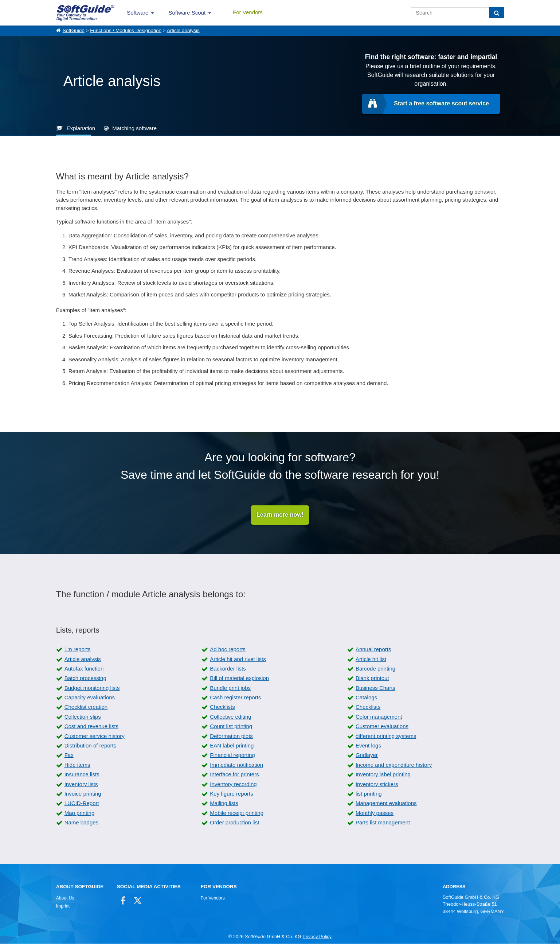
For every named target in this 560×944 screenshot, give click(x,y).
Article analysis (183, 30)
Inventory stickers (377, 784)
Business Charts (375, 688)
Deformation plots (231, 736)
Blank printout (372, 678)
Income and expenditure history (394, 765)
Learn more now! (280, 515)
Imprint (63, 906)
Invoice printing (83, 794)
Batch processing (85, 678)
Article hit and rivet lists (238, 659)
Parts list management (383, 823)
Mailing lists (224, 803)
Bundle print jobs (230, 688)
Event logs (368, 746)
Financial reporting (232, 755)
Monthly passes (375, 813)
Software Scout (187, 13)
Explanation (81, 128)
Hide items (77, 765)
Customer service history (95, 736)
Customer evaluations (382, 727)
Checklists (222, 707)
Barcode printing (375, 669)
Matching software (134, 128)
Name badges (81, 823)
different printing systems (386, 736)
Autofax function (84, 669)
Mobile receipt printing (237, 813)
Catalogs (366, 698)
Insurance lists (82, 775)
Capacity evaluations (90, 698)
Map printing (80, 813)
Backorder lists (228, 669)
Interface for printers (234, 775)
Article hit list (371, 659)
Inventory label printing (383, 775)
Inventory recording (233, 784)
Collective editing (230, 717)
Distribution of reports (91, 746)
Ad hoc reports (228, 650)
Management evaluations (386, 803)
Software (138, 13)
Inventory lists (81, 784)
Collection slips (83, 717)
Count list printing (231, 727)
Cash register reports (235, 698)
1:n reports (78, 650)
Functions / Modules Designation (126, 30)
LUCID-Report (82, 803)
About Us (65, 898)
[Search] (496, 13)
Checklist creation (86, 707)
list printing (369, 794)
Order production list (234, 823)
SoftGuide (74, 30)
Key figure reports (231, 794)
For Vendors (248, 12)
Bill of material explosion (239, 678)
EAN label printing (232, 746)
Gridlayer (367, 755)
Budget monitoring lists (92, 688)
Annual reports (373, 650)
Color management (379, 717)
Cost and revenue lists (91, 727)
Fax (69, 755)
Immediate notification (236, 765)
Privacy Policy (317, 937)
